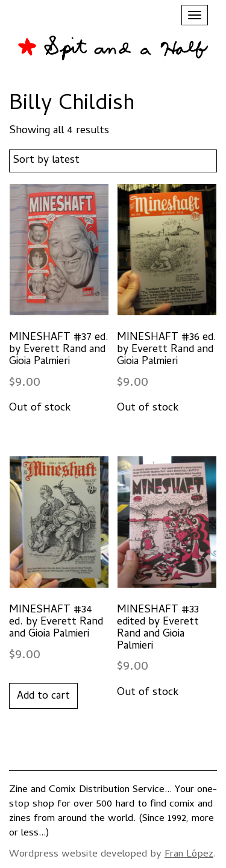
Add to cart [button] (43, 697)
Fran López (189, 855)
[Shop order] (113, 161)
